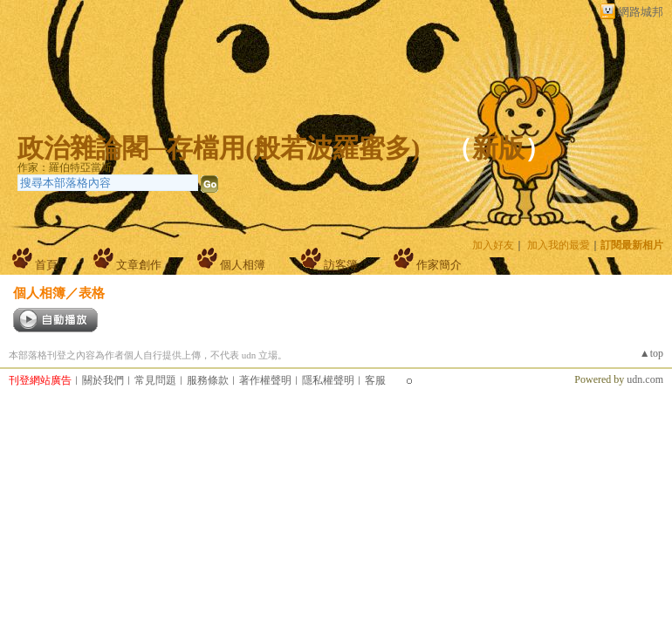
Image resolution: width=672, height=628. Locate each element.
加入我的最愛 (559, 245)
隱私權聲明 (328, 380)
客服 (375, 380)
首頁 (46, 265)
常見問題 (155, 380)
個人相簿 (243, 265)
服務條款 (208, 380)
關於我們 (103, 380)
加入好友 (493, 245)
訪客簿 (341, 265)
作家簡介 (439, 265)
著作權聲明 (265, 380)
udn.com (645, 379)
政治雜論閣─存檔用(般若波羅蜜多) (219, 148)
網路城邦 (641, 12)
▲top (651, 353)
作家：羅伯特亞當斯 (65, 167)
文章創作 (139, 265)
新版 (498, 148)
